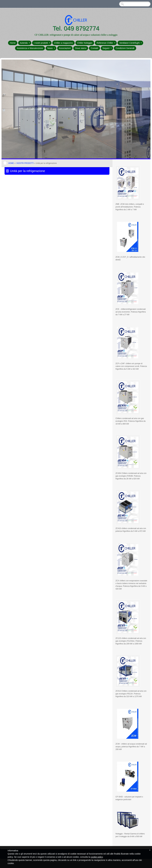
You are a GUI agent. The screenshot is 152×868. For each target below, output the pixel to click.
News (51, 48)
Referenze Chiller (106, 43)
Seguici (107, 48)
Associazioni (65, 48)
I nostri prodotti (42, 43)
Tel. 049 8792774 (76, 28)
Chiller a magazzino (63, 43)
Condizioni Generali (125, 48)
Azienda (25, 43)
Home (13, 43)
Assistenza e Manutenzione (30, 48)
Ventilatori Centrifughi (130, 43)
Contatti (94, 48)
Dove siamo (81, 48)
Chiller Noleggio (85, 43)
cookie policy (97, 857)
